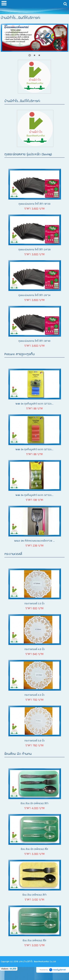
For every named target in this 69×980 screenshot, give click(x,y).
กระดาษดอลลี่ (13, 554)
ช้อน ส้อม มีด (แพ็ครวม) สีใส (34, 849)
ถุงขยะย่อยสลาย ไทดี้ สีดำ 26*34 (34, 295)
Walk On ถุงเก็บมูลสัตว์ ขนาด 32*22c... (34, 404)
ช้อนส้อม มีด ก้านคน (18, 754)
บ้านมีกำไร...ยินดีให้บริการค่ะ (22, 101)
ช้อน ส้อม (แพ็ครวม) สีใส (34, 941)
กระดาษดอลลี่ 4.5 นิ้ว (34, 695)
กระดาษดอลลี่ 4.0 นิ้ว (34, 649)
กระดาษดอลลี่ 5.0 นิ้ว (34, 741)
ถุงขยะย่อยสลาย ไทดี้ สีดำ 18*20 (34, 204)
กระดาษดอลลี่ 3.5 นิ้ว (34, 604)
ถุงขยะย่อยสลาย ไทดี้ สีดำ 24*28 (34, 250)
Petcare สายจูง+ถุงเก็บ (20, 354)
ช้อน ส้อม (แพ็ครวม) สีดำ (34, 895)
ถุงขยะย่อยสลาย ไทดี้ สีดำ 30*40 (34, 341)
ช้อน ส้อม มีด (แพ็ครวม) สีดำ (34, 804)
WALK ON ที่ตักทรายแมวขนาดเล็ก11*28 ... (34, 541)
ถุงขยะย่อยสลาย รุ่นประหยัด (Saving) (28, 154)
